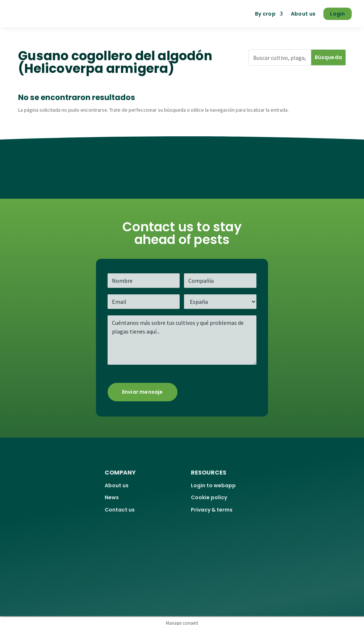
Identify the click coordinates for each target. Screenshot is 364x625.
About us (303, 14)
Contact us (120, 510)
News (112, 497)
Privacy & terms (212, 510)
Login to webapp (213, 485)
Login (338, 14)
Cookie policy (209, 497)
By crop (265, 14)
